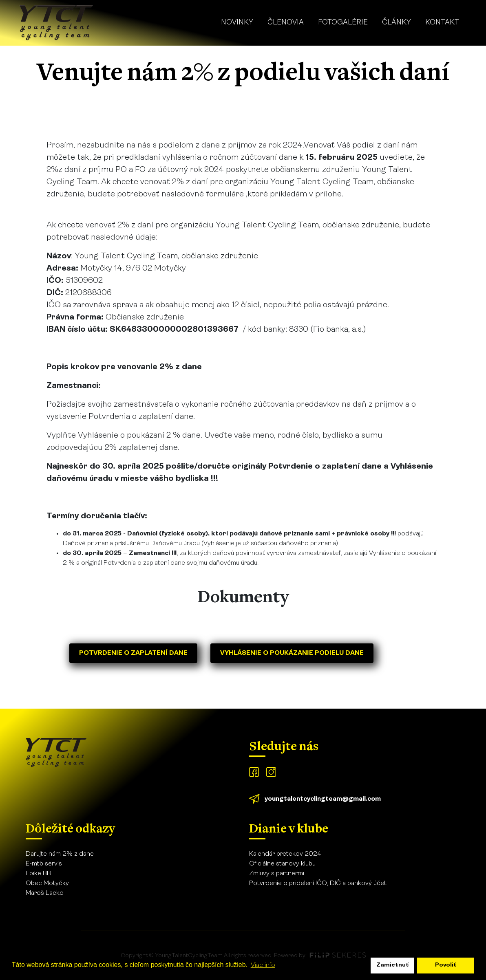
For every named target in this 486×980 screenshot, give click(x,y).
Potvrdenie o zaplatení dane (133, 653)
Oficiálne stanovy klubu (282, 864)
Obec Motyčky (47, 883)
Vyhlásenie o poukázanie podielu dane (292, 653)
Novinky (237, 23)
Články (397, 23)
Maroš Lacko (45, 893)
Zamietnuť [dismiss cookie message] (393, 965)
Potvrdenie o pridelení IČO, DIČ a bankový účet (318, 883)
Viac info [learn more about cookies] (263, 965)
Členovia (286, 23)
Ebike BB (38, 874)
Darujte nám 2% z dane (60, 854)
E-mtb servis (44, 864)
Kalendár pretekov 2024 (285, 854)
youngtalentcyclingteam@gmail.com (323, 799)
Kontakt (442, 23)
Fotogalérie (343, 23)
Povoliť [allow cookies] (446, 965)
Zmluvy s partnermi (277, 874)
